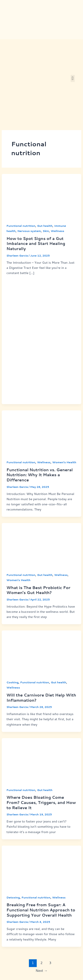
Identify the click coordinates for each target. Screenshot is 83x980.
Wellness (58, 231)
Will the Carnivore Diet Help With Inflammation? (41, 698)
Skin (46, 231)
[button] (73, 78)
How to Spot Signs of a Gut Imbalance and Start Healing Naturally (36, 243)
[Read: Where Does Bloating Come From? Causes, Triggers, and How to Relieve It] (41, 760)
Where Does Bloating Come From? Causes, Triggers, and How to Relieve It (41, 802)
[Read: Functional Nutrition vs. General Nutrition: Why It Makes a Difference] (41, 432)
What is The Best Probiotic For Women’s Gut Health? (38, 590)
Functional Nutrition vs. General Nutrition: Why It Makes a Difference (40, 475)
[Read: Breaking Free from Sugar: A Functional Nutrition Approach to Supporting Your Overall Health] (41, 867)
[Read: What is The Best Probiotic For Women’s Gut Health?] (41, 545)
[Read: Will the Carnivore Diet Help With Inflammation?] (41, 652)
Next (42, 971)
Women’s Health (64, 462)
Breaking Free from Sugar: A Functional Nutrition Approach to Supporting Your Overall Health (41, 910)
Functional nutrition (21, 226)
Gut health (45, 226)
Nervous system (29, 231)
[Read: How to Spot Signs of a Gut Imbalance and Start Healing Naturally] (41, 196)
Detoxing (13, 897)
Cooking (12, 682)
